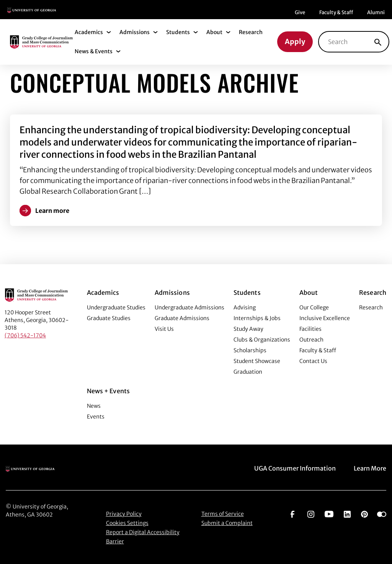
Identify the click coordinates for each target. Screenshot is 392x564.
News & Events (94, 51)
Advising (245, 307)
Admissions (135, 32)
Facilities (310, 329)
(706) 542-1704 (25, 335)
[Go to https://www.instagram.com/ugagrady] (311, 513)
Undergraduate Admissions (189, 307)
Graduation (248, 372)
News (94, 406)
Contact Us (313, 361)
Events (96, 417)
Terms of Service (223, 514)
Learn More (370, 468)
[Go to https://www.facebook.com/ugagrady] (292, 513)
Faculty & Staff (336, 12)
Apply (295, 42)
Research (251, 32)
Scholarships (250, 350)
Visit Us (164, 329)
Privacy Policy (124, 514)
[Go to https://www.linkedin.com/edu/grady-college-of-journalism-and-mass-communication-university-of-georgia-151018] (347, 513)
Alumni (376, 12)
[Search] (378, 42)
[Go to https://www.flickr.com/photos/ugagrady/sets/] (382, 513)
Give (300, 12)
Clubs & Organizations (262, 340)
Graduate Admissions (182, 318)
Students (178, 32)
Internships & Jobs (257, 318)
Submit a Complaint (227, 523)
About (214, 32)
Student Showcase (257, 361)
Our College (314, 307)
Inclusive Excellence (325, 318)
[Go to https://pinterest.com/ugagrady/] (364, 513)
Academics (89, 32)
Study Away (248, 329)
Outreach (311, 340)
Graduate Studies (109, 318)
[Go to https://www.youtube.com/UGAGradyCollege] (329, 513)
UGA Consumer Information (295, 468)
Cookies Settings (127, 523)
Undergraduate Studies (116, 307)
